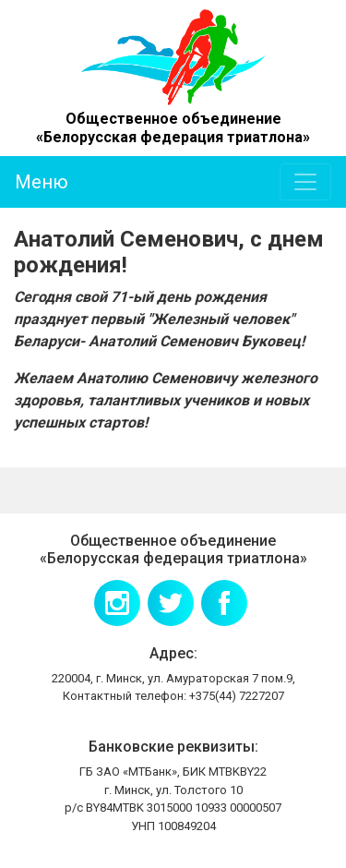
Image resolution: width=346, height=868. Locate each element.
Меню (42, 182)
